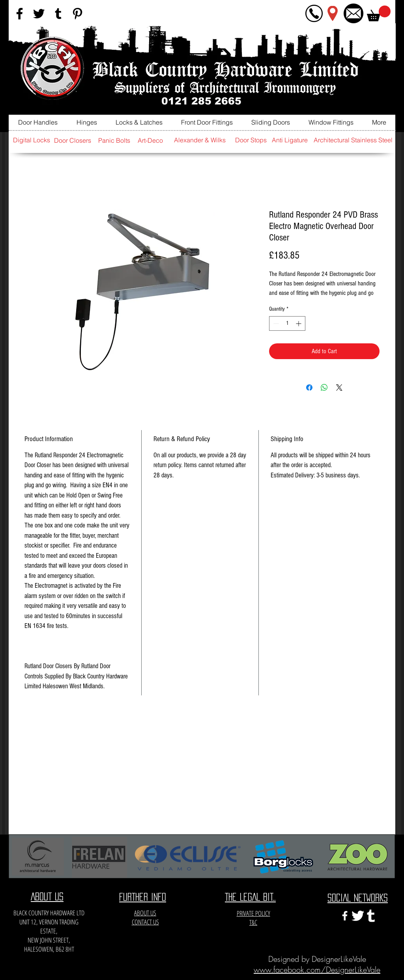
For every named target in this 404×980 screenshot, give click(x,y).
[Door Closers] (73, 141)
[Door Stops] (251, 140)
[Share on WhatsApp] (324, 388)
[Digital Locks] (32, 140)
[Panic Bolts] (114, 141)
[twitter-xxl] (358, 916)
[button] (379, 13)
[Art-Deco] (150, 141)
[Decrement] (275, 323)
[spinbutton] (287, 323)
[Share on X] (339, 388)
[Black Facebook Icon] (20, 14)
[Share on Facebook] (309, 388)
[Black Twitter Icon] (39, 14)
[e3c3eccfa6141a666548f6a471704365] (371, 916)
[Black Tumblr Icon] (58, 14)
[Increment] (299, 323)
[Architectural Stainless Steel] (353, 140)
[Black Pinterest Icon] (78, 14)
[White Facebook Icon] (345, 916)
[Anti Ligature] (290, 140)
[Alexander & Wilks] (200, 140)
